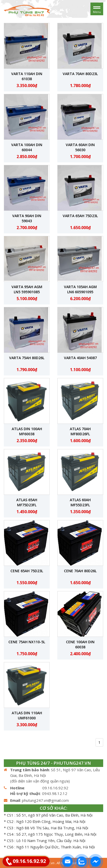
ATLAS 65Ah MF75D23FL (27, 502)
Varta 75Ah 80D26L (27, 358)
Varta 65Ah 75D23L (80, 216)
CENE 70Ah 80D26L (80, 571)
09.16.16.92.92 (29, 861)
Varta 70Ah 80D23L (80, 74)
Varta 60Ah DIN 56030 (80, 147)
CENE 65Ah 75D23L (27, 571)
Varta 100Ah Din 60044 (27, 147)
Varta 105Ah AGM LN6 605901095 (80, 289)
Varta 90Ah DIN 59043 (27, 218)
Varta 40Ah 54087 (80, 358)
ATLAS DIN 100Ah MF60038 (27, 431)
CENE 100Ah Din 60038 (80, 644)
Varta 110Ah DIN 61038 (27, 76)
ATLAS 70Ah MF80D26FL (80, 431)
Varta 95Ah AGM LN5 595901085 (27, 289)
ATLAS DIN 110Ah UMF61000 (27, 715)
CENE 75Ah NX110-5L (27, 642)
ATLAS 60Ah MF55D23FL (80, 502)
